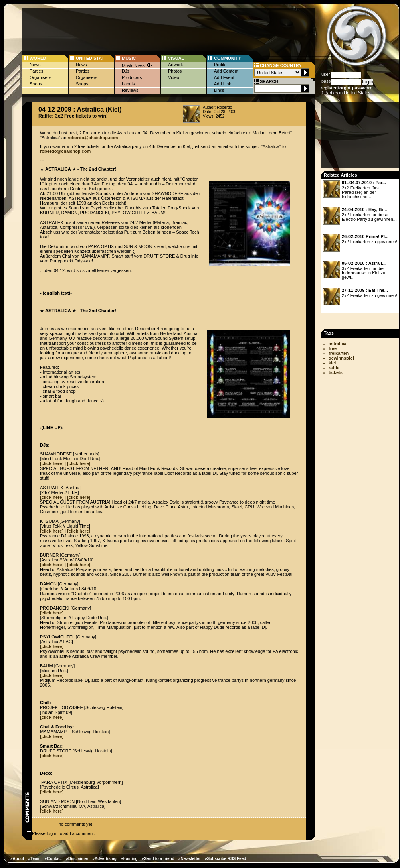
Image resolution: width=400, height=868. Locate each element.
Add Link (223, 84)
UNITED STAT (90, 58)
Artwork (175, 65)
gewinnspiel (341, 358)
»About (17, 859)
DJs (126, 71)
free (333, 348)
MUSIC (129, 58)
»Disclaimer (77, 859)
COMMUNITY (228, 58)
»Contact (53, 859)
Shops (36, 84)
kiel (332, 363)
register (329, 88)
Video (174, 77)
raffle (334, 368)
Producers (132, 77)
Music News (137, 65)
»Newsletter (190, 859)
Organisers (40, 77)
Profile (220, 65)
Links (219, 90)
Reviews (130, 90)
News (35, 65)
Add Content (226, 71)
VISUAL (176, 58)
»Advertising (104, 859)
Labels (128, 84)
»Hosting (129, 859)
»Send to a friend (158, 859)
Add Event (224, 77)
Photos (175, 71)
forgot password (355, 88)
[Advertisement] (361, 137)
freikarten (339, 353)
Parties (36, 71)
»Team (34, 859)
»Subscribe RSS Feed (225, 859)
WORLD (38, 58)
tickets (336, 372)
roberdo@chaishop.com (93, 138)
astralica (338, 344)
